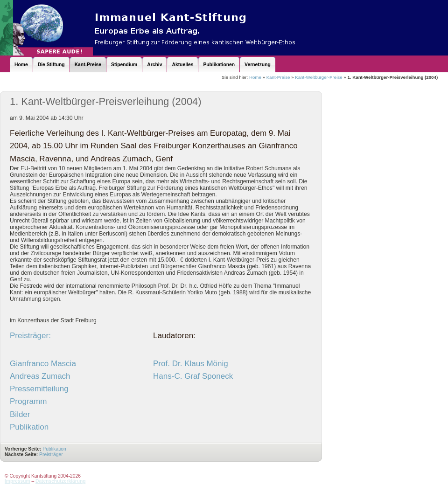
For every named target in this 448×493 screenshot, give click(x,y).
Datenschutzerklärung (61, 481)
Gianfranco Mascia (43, 364)
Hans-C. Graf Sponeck (193, 376)
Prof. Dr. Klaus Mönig (191, 364)
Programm (28, 401)
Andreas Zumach (40, 376)
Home (255, 77)
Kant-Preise (278, 77)
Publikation (29, 427)
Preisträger (52, 455)
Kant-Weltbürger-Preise (318, 77)
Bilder (20, 414)
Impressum (17, 481)
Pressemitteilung (39, 389)
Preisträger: (30, 336)
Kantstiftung (187, 28)
